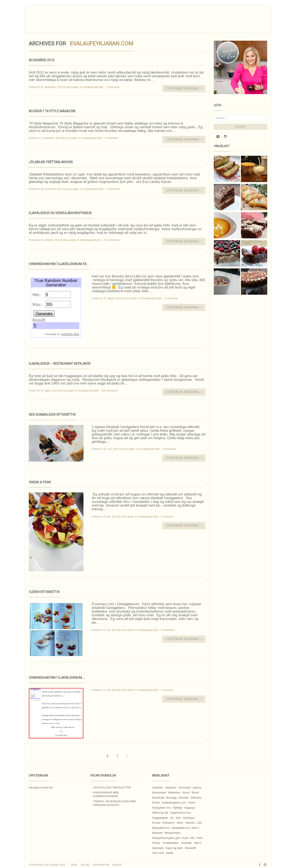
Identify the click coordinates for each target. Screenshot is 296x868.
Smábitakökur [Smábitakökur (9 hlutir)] (171, 843)
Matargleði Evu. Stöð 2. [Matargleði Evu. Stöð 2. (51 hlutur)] (186, 828)
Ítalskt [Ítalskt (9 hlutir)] (170, 853)
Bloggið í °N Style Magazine (52, 111)
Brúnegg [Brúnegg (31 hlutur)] (171, 798)
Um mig (85, 865)
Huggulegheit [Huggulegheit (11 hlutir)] (160, 818)
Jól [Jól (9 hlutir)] (172, 818)
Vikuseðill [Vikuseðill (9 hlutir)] (190, 848)
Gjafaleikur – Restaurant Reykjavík (60, 364)
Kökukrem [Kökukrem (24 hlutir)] (169, 823)
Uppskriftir (101, 865)
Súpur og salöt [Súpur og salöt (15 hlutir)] (174, 848)
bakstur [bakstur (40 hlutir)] (197, 788)
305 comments (109, 391)
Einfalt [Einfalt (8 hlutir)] (156, 803)
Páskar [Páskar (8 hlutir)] (156, 843)
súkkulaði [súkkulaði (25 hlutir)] (158, 848)
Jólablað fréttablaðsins (51, 162)
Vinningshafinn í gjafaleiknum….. (57, 678)
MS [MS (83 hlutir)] (192, 838)
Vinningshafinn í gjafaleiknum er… (59, 264)
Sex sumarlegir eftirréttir (52, 415)
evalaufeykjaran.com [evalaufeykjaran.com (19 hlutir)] (174, 803)
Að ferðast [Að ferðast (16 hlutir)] (185, 788)
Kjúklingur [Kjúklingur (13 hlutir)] (189, 818)
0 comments (112, 138)
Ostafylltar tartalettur (112, 788)
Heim (74, 865)
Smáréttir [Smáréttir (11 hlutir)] (186, 843)
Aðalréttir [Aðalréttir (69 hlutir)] (157, 788)
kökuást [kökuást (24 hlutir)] (190, 823)
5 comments (113, 87)
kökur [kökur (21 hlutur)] (180, 823)
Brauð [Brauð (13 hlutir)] (195, 792)
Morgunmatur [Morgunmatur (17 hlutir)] (173, 833)
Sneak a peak (40, 482)
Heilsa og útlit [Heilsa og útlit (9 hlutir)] (160, 813)
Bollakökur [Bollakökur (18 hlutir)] (174, 792)
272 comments (112, 240)
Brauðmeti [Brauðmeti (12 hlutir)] (158, 798)
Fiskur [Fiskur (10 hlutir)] (192, 803)
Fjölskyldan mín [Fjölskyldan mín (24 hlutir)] (161, 808)
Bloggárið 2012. (42, 60)
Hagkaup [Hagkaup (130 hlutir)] (190, 808)
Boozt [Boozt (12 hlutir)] (186, 792)
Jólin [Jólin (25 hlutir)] (178, 818)
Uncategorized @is (93, 87)
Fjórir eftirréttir (44, 592)
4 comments (169, 449)
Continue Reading (184, 88)
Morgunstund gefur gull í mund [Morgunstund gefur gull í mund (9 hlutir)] (170, 838)
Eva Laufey (73, 87)
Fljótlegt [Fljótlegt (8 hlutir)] (177, 808)
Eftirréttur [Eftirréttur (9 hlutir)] (196, 798)
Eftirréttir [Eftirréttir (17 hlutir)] (184, 798)
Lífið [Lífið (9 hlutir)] (199, 823)
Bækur (117, 865)
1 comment (167, 517)
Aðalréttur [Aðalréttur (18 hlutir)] (171, 788)
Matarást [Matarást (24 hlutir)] (157, 833)
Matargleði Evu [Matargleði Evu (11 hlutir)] (161, 828)
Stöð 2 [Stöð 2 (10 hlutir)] (198, 843)
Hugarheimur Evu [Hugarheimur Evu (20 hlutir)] (181, 813)
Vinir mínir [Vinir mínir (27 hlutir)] (158, 853)
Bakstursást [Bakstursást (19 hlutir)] (159, 792)
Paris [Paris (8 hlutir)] (200, 838)
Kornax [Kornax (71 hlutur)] (156, 823)
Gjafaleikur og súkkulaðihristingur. (60, 213)
